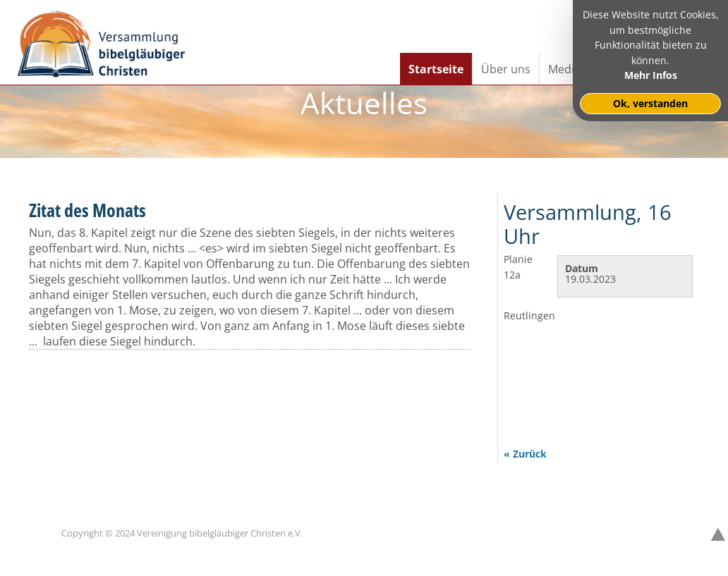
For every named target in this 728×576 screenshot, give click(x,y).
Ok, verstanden (650, 103)
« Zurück (525, 454)
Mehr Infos (651, 75)
